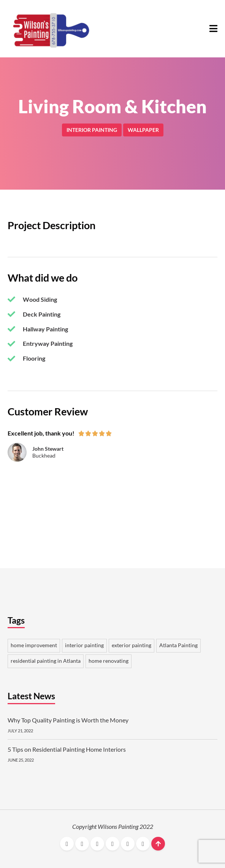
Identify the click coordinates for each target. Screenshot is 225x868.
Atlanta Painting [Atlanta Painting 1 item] (178, 645)
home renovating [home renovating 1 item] (109, 661)
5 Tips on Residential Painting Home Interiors (67, 749)
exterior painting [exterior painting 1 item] (132, 645)
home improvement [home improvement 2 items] (34, 645)
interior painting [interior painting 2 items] (84, 645)
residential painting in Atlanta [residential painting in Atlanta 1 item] (46, 661)
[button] (213, 29)
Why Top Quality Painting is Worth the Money (68, 720)
